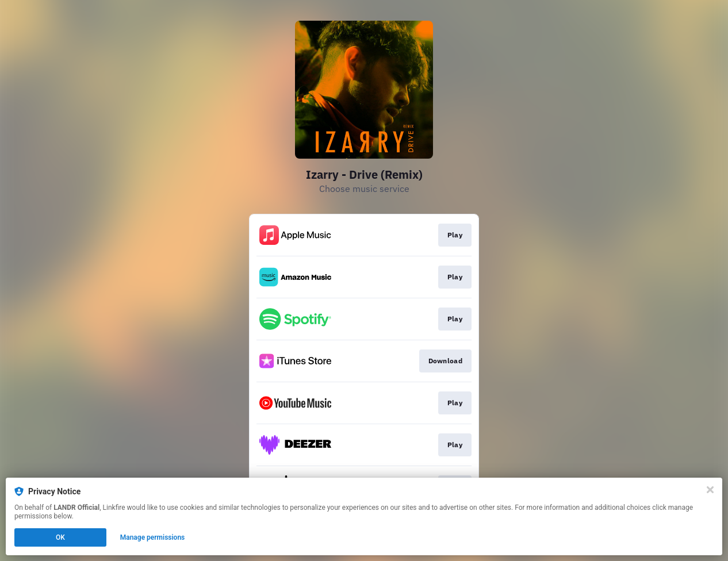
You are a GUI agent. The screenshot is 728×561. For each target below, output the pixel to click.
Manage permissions (153, 537)
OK (60, 537)
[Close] (710, 490)
